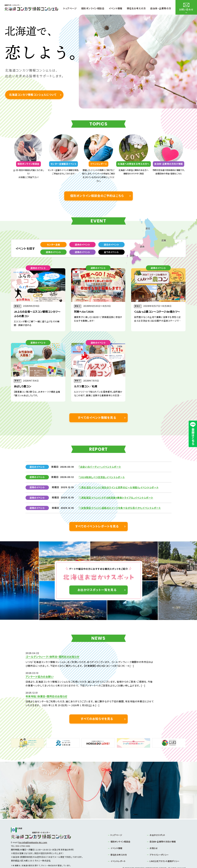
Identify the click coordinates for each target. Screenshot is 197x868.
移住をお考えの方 (119, 843)
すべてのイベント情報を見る (97, 418)
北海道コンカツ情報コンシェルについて (33, 95)
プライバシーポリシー (159, 843)
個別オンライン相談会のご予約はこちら (97, 196)
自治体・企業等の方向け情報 (163, 830)
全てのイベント (111, 252)
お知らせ (154, 837)
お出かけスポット (157, 824)
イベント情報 (116, 837)
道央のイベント (82, 244)
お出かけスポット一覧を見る (97, 590)
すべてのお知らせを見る (97, 707)
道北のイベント (111, 244)
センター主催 (53, 244)
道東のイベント (53, 252)
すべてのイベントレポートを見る (97, 526)
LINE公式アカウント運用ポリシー (164, 850)
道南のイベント (82, 252)
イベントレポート (118, 850)
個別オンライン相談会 (120, 830)
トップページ (116, 824)
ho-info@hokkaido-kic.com (33, 831)
